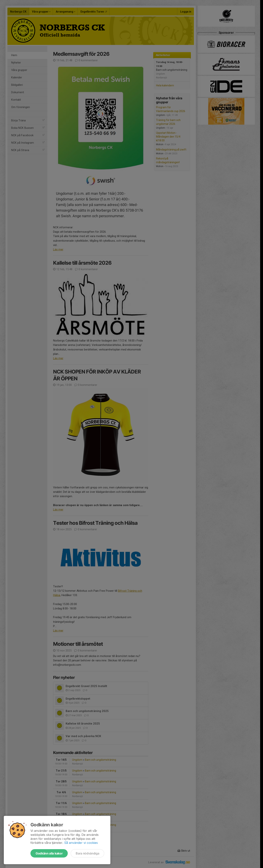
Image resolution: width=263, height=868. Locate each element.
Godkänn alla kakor (49, 853)
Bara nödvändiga (87, 853)
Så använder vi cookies (81, 843)
